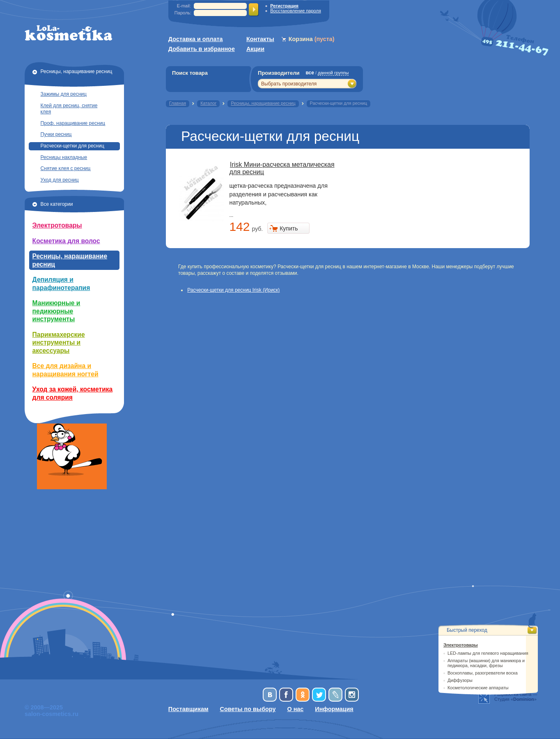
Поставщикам (188, 709)
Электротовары (57, 225)
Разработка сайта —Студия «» (516, 697)
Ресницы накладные (64, 157)
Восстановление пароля (296, 11)
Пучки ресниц (56, 134)
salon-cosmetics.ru (52, 714)
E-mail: (184, 6)
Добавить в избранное (202, 49)
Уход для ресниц (60, 180)
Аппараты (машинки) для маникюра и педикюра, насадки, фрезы (486, 663)
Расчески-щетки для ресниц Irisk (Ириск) (233, 290)
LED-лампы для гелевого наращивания (488, 653)
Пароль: (183, 13)
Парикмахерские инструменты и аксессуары (59, 343)
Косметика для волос (66, 241)
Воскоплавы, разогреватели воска (483, 673)
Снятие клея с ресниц (66, 168)
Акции (255, 49)
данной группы (333, 73)
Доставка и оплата (196, 39)
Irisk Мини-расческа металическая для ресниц (282, 168)
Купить (289, 228)
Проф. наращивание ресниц (73, 123)
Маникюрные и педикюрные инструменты (56, 311)
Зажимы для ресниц (64, 94)
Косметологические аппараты (478, 688)
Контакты (260, 39)
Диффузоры (460, 680)
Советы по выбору (248, 709)
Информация (334, 709)
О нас (295, 709)
